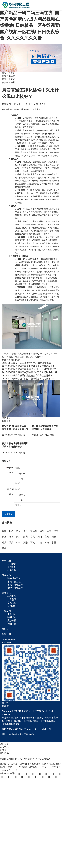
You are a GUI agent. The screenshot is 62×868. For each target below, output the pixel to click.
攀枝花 (34, 531)
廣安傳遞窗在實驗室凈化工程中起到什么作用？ (31, 372)
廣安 (54, 537)
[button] (27, 414)
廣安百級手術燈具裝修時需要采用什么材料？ (29, 379)
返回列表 (6, 360)
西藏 (33, 542)
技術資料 (12, 606)
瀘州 (42, 531)
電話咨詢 (4, 753)
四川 (11, 531)
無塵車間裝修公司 (15, 721)
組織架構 (12, 570)
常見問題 (12, 603)
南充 (33, 537)
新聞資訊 (4, 750)
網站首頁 (4, 744)
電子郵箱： (10, 492)
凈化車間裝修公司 (11, 724)
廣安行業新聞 (9, 76)
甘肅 (40, 542)
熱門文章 (6, 418)
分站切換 (7, 523)
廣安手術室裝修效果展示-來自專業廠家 (27, 363)
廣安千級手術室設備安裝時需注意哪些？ (27, 376)
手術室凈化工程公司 (33, 718)
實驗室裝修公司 (50, 721)
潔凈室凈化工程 (15, 588)
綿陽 (56, 531)
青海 (47, 542)
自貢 (25, 531)
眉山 (40, 537)
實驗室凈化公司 (33, 721)
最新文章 (6, 421)
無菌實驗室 (45, 149)
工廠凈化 (12, 614)
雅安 (11, 542)
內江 (18, 537)
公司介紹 (12, 564)
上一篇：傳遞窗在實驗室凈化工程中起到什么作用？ (27, 354)
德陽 (49, 531)
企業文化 (12, 567)
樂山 (25, 537)
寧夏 (54, 542)
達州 (4, 542)
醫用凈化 (12, 617)
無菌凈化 (12, 624)
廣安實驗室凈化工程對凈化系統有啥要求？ (28, 366)
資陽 (25, 542)
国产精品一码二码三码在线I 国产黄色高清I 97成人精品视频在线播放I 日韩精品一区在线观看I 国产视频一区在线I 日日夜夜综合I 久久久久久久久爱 (30, 25)
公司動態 (12, 596)
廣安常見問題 (9, 79)
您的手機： (22, 476)
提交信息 (9, 514)
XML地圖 (46, 729)
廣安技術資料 (9, 82)
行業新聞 (12, 599)
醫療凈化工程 (14, 578)
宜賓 (47, 537)
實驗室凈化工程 (15, 585)
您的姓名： (10, 470)
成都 (18, 531)
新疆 (4, 548)
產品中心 (4, 747)
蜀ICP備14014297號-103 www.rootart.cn (22, 729)
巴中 (18, 542)
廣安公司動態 (9, 73)
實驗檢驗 (12, 620)
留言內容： (22, 498)
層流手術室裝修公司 (12, 718)
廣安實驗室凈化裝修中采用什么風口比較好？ (29, 369)
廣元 (4, 537)
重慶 (4, 531)
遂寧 (11, 537)
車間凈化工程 (14, 582)
